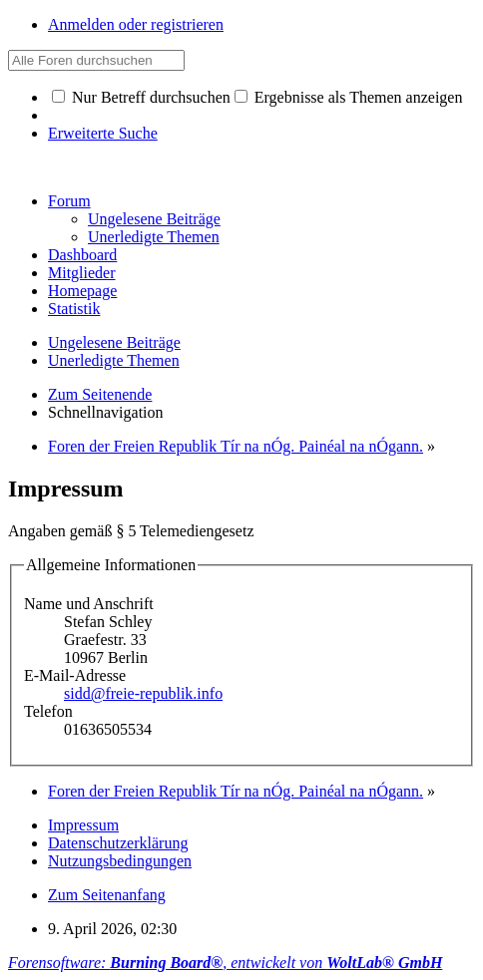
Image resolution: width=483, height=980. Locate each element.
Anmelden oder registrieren (136, 24)
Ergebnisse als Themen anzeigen (349, 97)
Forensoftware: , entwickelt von (225, 963)
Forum (69, 201)
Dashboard (82, 255)
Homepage (82, 291)
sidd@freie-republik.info (143, 693)
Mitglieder (82, 273)
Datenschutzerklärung (118, 843)
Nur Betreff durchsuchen (141, 97)
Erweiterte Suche (103, 133)
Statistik (74, 309)
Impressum (83, 825)
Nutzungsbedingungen (120, 861)
